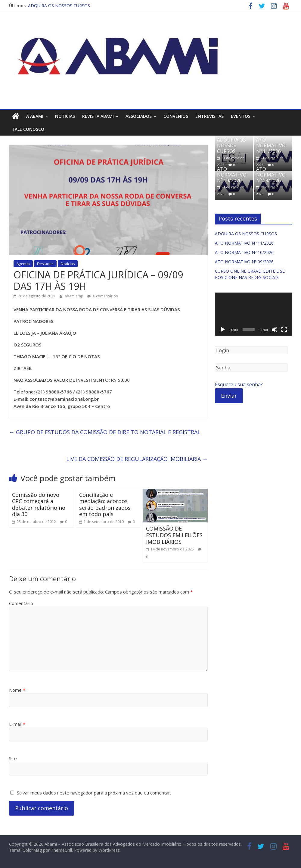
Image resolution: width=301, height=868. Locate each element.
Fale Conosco (28, 129)
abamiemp (74, 296)
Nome (17, 690)
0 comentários (102, 296)
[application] (253, 314)
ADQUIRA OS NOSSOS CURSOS (59, 6)
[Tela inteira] (284, 330)
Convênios (176, 116)
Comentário (21, 603)
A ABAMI (35, 116)
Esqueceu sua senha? (239, 384)
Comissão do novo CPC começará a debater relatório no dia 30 (39, 505)
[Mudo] (275, 330)
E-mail (17, 724)
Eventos (241, 116)
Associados (139, 116)
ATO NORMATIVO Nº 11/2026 (271, 146)
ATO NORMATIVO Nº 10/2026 (232, 175)
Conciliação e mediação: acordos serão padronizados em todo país (105, 505)
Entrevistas (209, 116)
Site (13, 758)
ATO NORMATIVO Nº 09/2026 (271, 175)
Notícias (65, 116)
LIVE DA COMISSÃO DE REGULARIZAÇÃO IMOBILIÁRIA (137, 459)
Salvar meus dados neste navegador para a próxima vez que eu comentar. (94, 793)
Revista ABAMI (98, 116)
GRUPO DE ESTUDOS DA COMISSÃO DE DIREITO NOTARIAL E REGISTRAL (105, 432)
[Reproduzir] (223, 330)
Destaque (45, 264)
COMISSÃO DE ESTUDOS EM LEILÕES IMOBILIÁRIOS (174, 535)
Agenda (23, 264)
